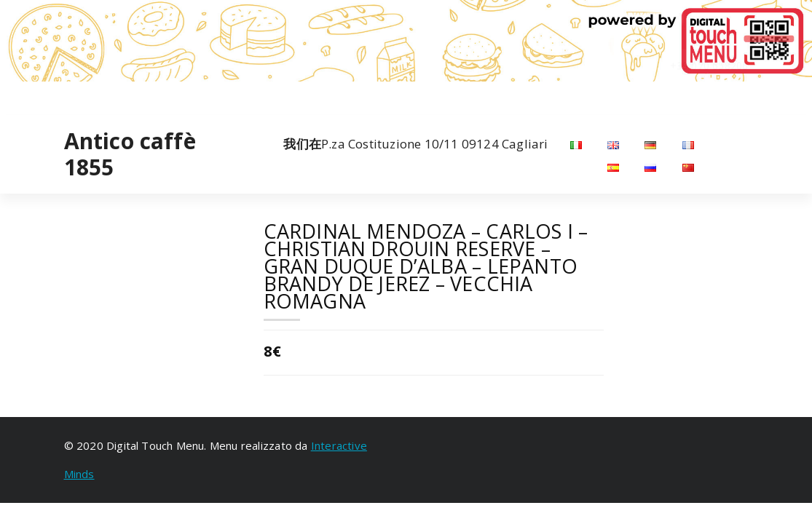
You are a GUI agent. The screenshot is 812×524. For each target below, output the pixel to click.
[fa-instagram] (83, 96)
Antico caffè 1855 (130, 154)
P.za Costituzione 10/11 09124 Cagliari (415, 144)
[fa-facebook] (66, 96)
